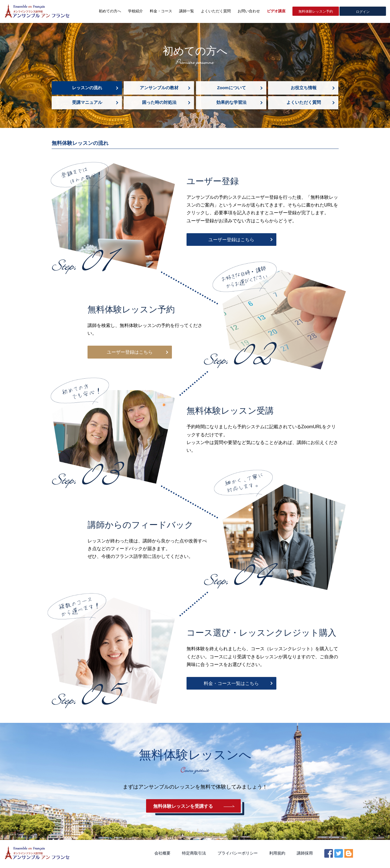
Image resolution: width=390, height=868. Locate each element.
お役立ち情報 (303, 88)
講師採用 (305, 855)
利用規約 (277, 855)
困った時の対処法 (159, 103)
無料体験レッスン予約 (316, 12)
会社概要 (162, 855)
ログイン (363, 12)
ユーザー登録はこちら (227, 241)
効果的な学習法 (231, 103)
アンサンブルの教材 (159, 88)
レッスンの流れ (87, 88)
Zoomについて (231, 88)
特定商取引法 (194, 855)
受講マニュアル (87, 103)
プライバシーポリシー (238, 855)
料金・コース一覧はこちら (227, 684)
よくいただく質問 (303, 103)
